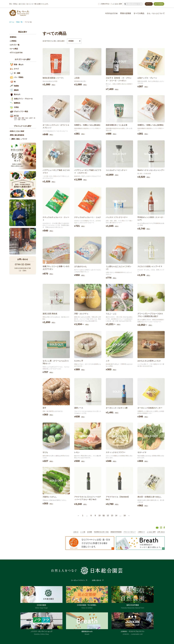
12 (108, 516)
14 (116, 516)
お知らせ (76, 532)
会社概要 (90, 532)
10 (99, 516)
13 (112, 516)
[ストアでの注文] (74, 41)
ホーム (12, 22)
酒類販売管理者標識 (116, 532)
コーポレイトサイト (78, 580)
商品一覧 (19, 22)
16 (125, 516)
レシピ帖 (83, 532)
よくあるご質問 (116, 4)
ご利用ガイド (141, 532)
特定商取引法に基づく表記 (101, 532)
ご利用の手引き (104, 4)
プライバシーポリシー (130, 532)
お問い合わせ (161, 532)
